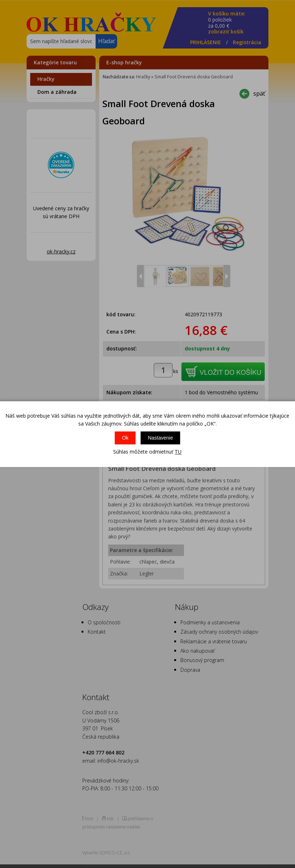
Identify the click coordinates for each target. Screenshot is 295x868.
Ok (125, 438)
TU (178, 452)
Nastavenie (160, 438)
